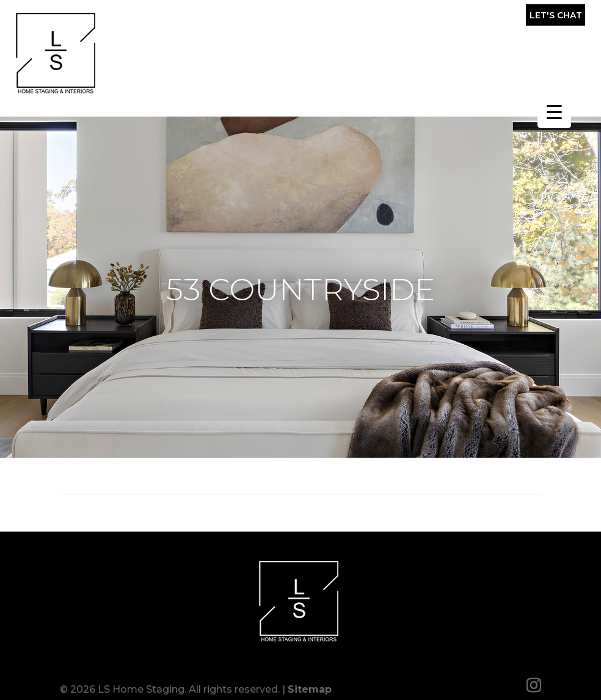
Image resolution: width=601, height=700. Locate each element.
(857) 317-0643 (452, 18)
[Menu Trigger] (554, 111)
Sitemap (310, 683)
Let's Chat (556, 15)
